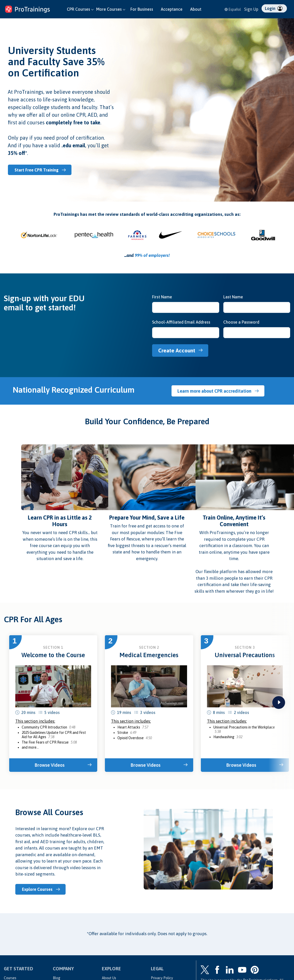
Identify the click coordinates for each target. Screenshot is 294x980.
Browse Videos (51, 764)
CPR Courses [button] (80, 9)
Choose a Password (241, 322)
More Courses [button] (111, 9)
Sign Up (251, 9)
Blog (57, 977)
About (196, 9)
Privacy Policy (162, 977)
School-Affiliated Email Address (181, 322)
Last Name (233, 297)
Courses (10, 977)
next (279, 702)
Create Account (179, 350)
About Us (109, 977)
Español (233, 9)
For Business (142, 9)
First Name (162, 297)
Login (274, 8)
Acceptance (172, 9)
